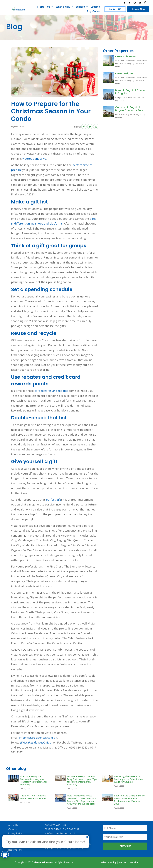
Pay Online (93, 11)
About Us (13, 825)
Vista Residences (43, 862)
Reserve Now (138, 9)
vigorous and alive (34, 159)
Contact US (115, 9)
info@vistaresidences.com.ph (38, 738)
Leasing (95, 7)
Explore (80, 7)
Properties (43, 7)
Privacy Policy (15, 833)
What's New (63, 7)
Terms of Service (129, 862)
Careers (13, 829)
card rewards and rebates (51, 391)
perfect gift (54, 500)
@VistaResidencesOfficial (36, 742)
